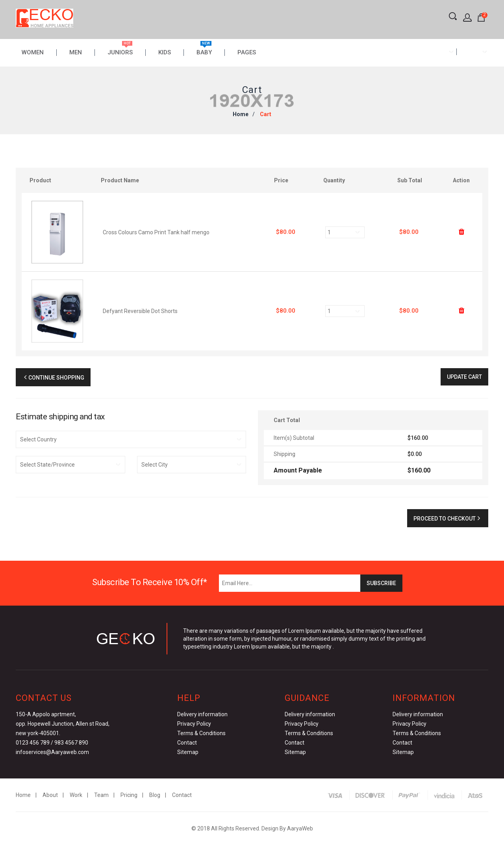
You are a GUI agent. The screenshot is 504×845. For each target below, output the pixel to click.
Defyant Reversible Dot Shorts (140, 311)
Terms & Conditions (201, 733)
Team (101, 795)
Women (33, 53)
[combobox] (441, 52)
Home (241, 114)
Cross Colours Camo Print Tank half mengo (156, 232)
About (50, 795)
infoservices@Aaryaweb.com (52, 752)
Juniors (120, 53)
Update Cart (464, 377)
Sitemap (188, 752)
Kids (165, 53)
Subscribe (381, 583)
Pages (247, 53)
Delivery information (202, 714)
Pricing (129, 795)
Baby (204, 53)
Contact (187, 743)
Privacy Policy (194, 724)
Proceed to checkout (448, 519)
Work (76, 795)
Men (76, 53)
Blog (155, 795)
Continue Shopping (53, 378)
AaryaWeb (300, 828)
